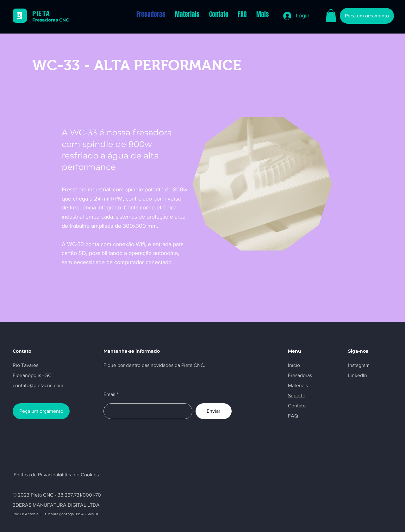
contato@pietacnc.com (38, 385)
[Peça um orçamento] (367, 16)
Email (109, 394)
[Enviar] (214, 411)
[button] (331, 16)
